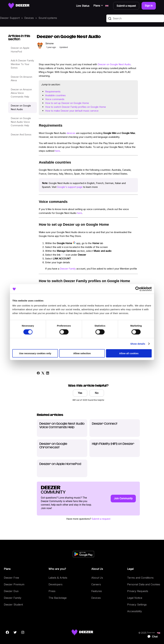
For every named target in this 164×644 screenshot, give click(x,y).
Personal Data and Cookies (144, 584)
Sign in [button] (149, 6)
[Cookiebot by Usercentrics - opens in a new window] (138, 289)
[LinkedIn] (48, 373)
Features (97, 591)
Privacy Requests (138, 591)
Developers (55, 584)
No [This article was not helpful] (97, 393)
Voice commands (55, 99)
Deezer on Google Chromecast (53, 446)
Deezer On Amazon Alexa (21, 79)
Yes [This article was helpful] (80, 393)
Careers (96, 584)
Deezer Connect (105, 424)
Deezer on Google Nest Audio (21, 107)
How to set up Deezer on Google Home (67, 103)
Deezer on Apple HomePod (20, 50)
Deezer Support (10, 18)
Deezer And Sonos (21, 135)
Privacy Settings (137, 605)
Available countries (55, 95)
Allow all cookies (129, 353)
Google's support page (70, 187)
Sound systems (48, 18)
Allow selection (82, 353)
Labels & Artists (58, 578)
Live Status (83, 6)
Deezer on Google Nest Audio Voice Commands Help (21, 122)
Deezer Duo (11, 591)
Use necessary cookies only (35, 353)
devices (71, 133)
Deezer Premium (14, 584)
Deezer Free (11, 578)
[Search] (135, 18)
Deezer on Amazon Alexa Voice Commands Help (21, 93)
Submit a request (101, 519)
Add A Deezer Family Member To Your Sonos (22, 64)
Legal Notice (135, 598)
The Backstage (58, 598)
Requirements (53, 92)
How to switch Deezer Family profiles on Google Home (76, 107)
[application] (151, 637)
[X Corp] (43, 373)
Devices (29, 18)
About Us (97, 578)
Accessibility (135, 611)
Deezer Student (13, 605)
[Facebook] (38, 373)
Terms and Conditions (140, 578)
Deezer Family (68, 269)
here (57, 151)
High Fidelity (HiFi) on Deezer (113, 444)
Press (52, 591)
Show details (138, 344)
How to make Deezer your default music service (72, 111)
